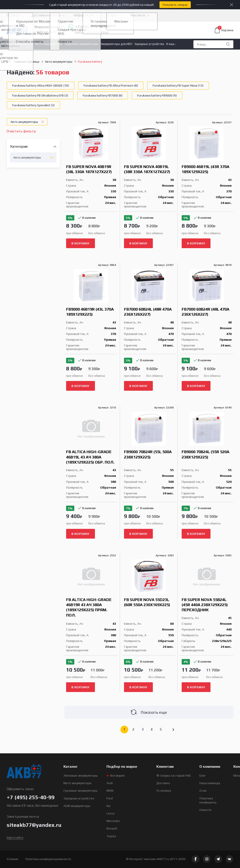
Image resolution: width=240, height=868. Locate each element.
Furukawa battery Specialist (33, 105)
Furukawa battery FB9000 (157, 95)
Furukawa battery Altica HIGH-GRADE (41, 85)
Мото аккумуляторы (49, 44)
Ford (110, 798)
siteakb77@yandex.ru (34, 825)
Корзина (224, 30)
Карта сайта (15, 837)
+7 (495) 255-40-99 (88, 27)
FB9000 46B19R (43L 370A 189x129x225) (90, 312)
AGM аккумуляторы (77, 806)
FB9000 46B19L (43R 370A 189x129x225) (206, 169)
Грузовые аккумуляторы (80, 791)
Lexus (111, 813)
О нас (203, 791)
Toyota (111, 836)
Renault (112, 828)
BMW (110, 791)
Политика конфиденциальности (48, 859)
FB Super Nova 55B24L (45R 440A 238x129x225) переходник (205, 605)
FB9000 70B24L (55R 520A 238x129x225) (206, 454)
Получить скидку (175, 5)
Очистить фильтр (21, 131)
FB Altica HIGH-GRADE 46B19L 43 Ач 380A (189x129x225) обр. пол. (90, 457)
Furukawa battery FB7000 (103, 95)
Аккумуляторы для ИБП (116, 44)
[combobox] (33, 157)
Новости (205, 810)
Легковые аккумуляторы (81, 775)
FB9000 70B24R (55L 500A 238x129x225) (148, 454)
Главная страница (23, 62)
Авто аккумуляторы (20, 44)
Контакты (138, 15)
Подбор (12, 15)
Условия (12, 859)
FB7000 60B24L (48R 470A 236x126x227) (148, 312)
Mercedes (113, 821)
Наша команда (210, 783)
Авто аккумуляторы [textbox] (27, 157)
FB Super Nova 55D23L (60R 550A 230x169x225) (147, 602)
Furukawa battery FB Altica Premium (111, 85)
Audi (110, 783)
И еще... (171, 44)
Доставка (163, 783)
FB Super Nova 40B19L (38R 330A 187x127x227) (147, 169)
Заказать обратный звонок (92, 32)
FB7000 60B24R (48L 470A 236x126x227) (206, 312)
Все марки (116, 775)
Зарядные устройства (149, 44)
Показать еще (149, 712)
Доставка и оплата (46, 15)
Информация (84, 15)
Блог (203, 775)
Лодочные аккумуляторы (82, 44)
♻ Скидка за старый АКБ (174, 775)
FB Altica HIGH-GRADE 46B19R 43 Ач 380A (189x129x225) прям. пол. (89, 607)
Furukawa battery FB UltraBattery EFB (40, 95)
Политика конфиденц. (208, 800)
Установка (164, 791)
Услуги (112, 15)
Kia (108, 806)
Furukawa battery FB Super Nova (178, 85)
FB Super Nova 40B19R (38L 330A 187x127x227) (89, 169)
